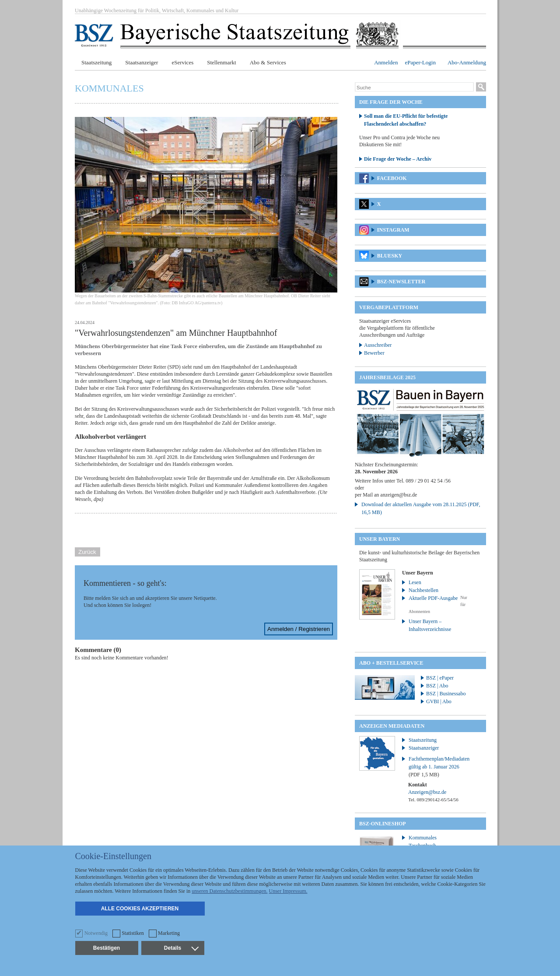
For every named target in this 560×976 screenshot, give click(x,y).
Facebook (392, 178)
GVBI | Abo (439, 701)
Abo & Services (268, 62)
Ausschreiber (378, 345)
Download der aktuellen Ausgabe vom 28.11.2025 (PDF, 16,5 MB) (421, 508)
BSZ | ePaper (440, 678)
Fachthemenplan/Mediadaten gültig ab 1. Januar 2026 (439, 767)
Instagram (393, 230)
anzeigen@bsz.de (399, 495)
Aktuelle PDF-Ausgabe (433, 598)
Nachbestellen (423, 590)
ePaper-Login (420, 62)
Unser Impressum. (288, 891)
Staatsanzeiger (142, 62)
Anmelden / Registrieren (299, 629)
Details (181, 948)
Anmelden (386, 62)
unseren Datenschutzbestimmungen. (229, 891)
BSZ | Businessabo (446, 694)
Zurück (87, 552)
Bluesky (390, 256)
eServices (182, 62)
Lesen (415, 582)
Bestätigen (107, 948)
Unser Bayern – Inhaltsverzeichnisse (430, 625)
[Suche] (414, 88)
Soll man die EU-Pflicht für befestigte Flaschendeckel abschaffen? (406, 120)
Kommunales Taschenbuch (423, 842)
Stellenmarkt (221, 62)
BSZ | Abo (437, 686)
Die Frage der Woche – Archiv (398, 159)
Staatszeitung (96, 62)
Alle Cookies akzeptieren (140, 909)
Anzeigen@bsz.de (427, 792)
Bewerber (374, 353)
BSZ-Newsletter (401, 282)
